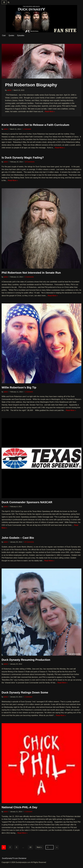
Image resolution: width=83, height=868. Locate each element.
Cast (4, 36)
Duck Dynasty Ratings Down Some (25, 696)
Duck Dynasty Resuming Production (26, 663)
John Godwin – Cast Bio (18, 541)
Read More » (50, 112)
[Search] (9, 2)
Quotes (11, 36)
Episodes (21, 36)
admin (9, 90)
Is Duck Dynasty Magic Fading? (23, 158)
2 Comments (29, 277)
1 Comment (27, 129)
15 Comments (29, 545)
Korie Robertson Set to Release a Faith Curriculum (35, 125)
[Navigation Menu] (4, 2)
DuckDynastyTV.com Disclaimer (14, 862)
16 (30, 851)
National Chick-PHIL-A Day (19, 811)
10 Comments (30, 162)
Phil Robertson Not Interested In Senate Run (31, 273)
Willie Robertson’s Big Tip (19, 388)
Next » (39, 851)
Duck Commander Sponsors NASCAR (27, 506)
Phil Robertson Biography (31, 85)
